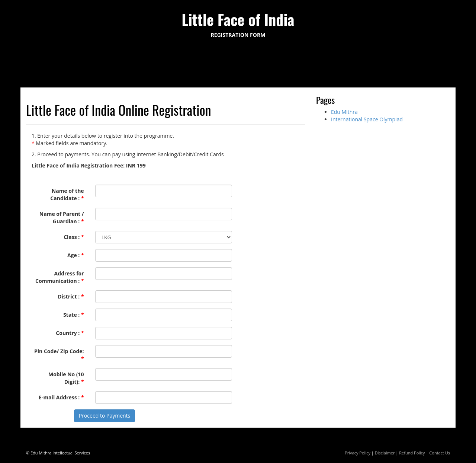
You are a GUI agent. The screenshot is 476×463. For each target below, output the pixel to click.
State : (74, 315)
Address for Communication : (60, 277)
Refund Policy (412, 453)
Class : (74, 237)
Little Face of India (238, 19)
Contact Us (440, 453)
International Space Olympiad (367, 119)
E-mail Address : (61, 397)
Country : (70, 333)
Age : (76, 255)
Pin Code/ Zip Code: (59, 355)
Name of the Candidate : (67, 194)
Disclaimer (385, 453)
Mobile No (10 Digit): (66, 378)
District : (71, 296)
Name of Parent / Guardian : (62, 218)
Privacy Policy (358, 453)
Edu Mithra (344, 112)
